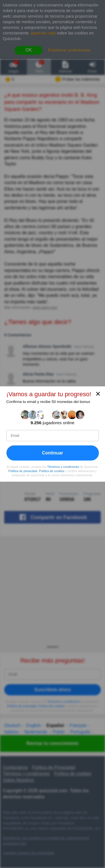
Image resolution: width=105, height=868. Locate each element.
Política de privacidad (23, 471)
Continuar (53, 453)
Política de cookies (52, 471)
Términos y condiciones (63, 467)
